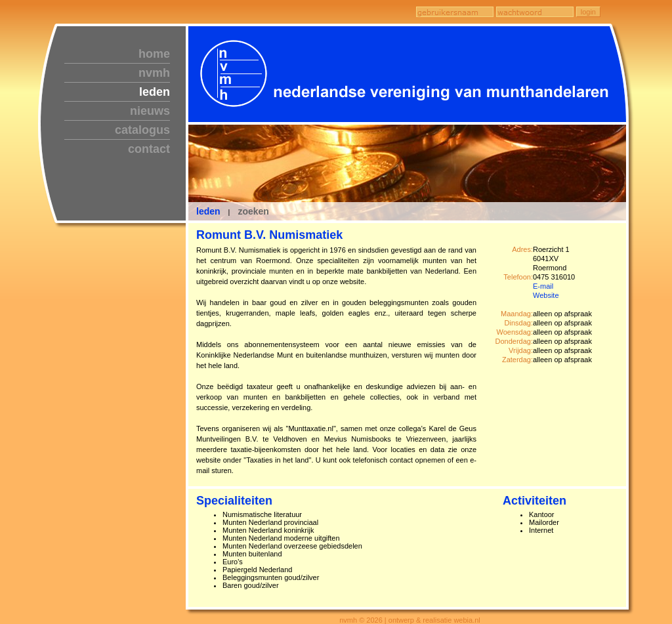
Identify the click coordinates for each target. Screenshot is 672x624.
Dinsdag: (519, 323)
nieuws (150, 111)
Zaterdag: (517, 360)
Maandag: (517, 314)
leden (155, 92)
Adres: (522, 249)
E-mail (543, 286)
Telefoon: (518, 277)
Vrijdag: (521, 350)
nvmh (154, 73)
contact (149, 149)
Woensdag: (515, 332)
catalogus (142, 130)
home (154, 54)
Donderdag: (514, 341)
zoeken (253, 211)
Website (546, 295)
